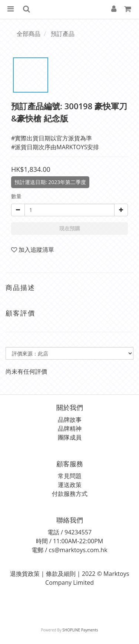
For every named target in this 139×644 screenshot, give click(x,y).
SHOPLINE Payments (80, 630)
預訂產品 (63, 34)
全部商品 (29, 34)
